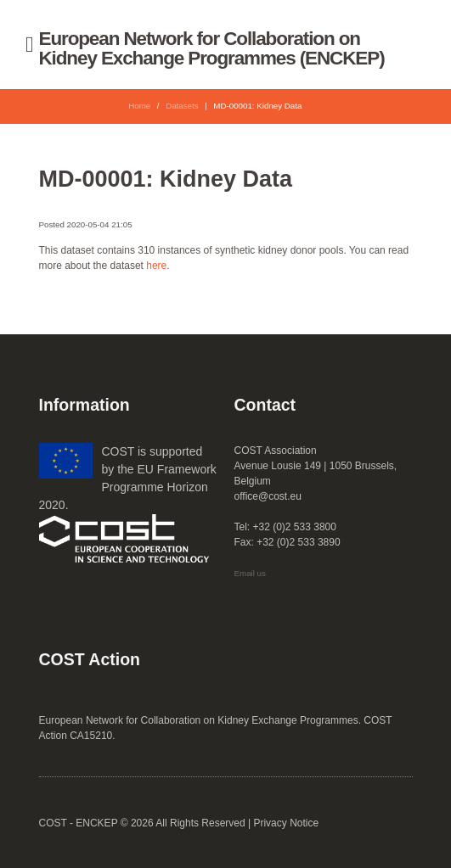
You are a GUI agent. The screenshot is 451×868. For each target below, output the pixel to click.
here (156, 266)
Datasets (182, 106)
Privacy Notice (286, 823)
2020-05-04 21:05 (100, 224)
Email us (250, 573)
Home (139, 106)
